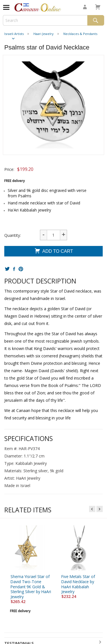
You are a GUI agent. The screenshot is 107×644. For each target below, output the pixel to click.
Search (96, 20)
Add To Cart (53, 251)
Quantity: (13, 235)
